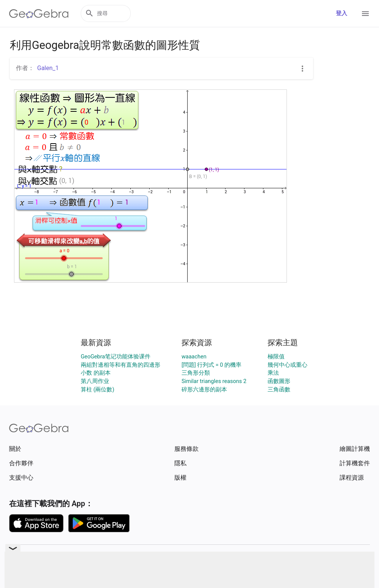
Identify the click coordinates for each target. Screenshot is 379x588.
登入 (341, 13)
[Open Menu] (365, 14)
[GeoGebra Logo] (39, 14)
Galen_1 (48, 68)
